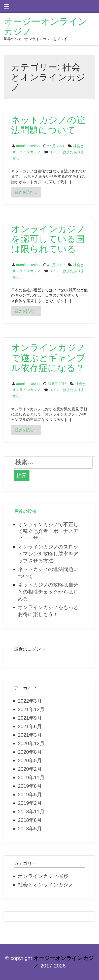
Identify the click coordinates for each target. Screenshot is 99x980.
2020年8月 (30, 752)
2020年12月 (31, 743)
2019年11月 (31, 777)
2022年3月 (30, 701)
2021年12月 (31, 709)
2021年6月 (30, 726)
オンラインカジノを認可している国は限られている (48, 239)
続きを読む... (28, 193)
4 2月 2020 (56, 265)
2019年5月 (30, 795)
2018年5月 (30, 829)
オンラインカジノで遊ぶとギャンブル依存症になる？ (48, 358)
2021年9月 (30, 718)
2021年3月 (30, 735)
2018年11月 (31, 812)
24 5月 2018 (57, 384)
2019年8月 (30, 786)
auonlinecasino (28, 146)
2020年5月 (30, 760)
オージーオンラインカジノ (45, 26)
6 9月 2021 (56, 146)
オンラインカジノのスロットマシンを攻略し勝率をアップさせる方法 (48, 554)
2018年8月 (30, 820)
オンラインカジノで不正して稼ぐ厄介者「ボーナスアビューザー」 (48, 531)
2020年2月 (30, 769)
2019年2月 (30, 803)
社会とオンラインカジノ (46, 885)
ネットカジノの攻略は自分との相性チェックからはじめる (48, 592)
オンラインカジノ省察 (43, 876)
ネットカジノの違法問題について (48, 125)
